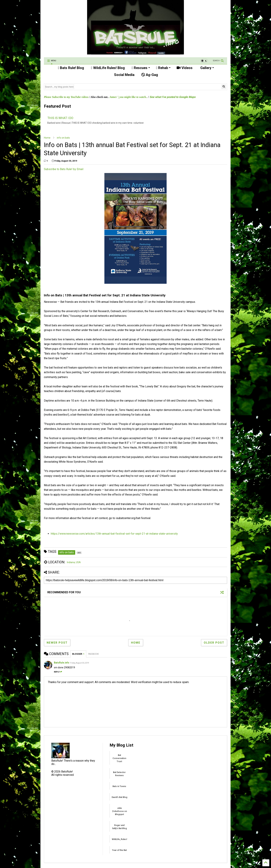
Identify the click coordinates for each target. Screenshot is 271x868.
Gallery (207, 68)
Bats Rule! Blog (71, 68)
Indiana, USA (74, 562)
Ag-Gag (150, 75)
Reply (58, 672)
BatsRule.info (62, 663)
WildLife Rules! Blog (108, 68)
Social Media (124, 75)
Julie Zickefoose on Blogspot (119, 811)
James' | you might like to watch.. (128, 97)
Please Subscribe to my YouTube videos (66, 97)
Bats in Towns (119, 786)
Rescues (141, 68)
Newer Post (57, 643)
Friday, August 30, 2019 (80, 663)
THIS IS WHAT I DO (60, 118)
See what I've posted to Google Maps (172, 97)
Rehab (163, 68)
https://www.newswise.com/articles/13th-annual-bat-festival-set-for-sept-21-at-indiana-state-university (114, 534)
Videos (185, 68)
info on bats (63, 138)
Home (47, 138)
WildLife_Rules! (119, 839)
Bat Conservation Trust (119, 758)
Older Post (214, 643)
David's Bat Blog (119, 797)
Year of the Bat (119, 850)
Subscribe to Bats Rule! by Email (64, 169)
